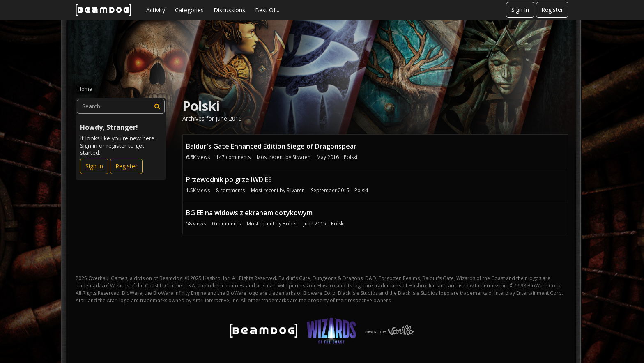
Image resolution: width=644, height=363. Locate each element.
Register (552, 10)
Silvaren (301, 157)
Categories (189, 10)
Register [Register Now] (126, 166)
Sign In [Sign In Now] (94, 166)
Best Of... (267, 10)
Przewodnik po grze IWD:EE (229, 179)
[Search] (157, 106)
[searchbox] (121, 106)
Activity (156, 10)
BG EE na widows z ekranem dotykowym (249, 213)
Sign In (520, 10)
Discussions (229, 10)
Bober (290, 224)
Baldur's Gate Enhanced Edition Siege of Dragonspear (271, 146)
